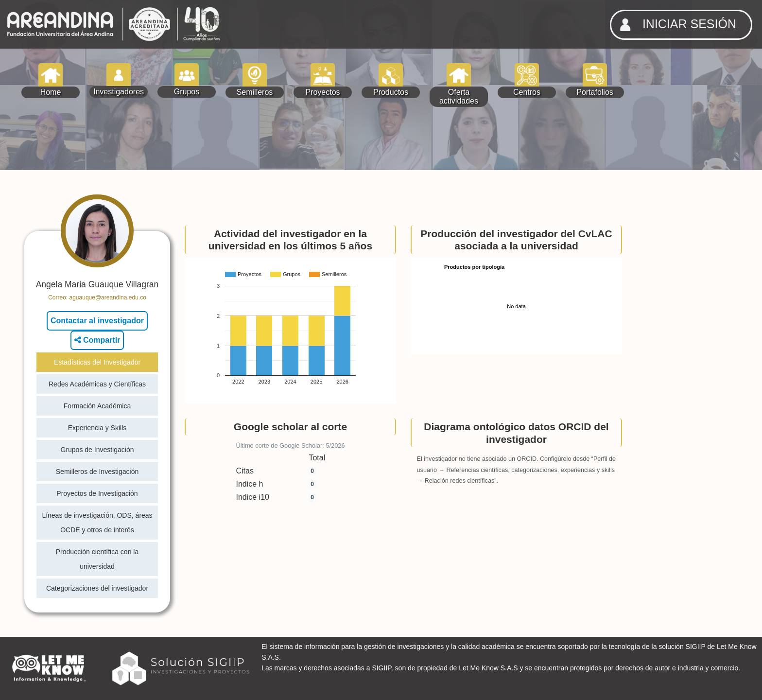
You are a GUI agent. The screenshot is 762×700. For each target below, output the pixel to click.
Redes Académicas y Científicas (97, 384)
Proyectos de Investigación (97, 493)
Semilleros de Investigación (97, 472)
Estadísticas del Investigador (97, 362)
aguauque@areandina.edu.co (108, 297)
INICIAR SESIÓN (675, 25)
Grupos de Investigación (97, 450)
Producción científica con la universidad (97, 559)
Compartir (97, 340)
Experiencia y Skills (97, 428)
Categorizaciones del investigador (97, 588)
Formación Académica (97, 406)
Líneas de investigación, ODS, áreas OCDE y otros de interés (97, 523)
